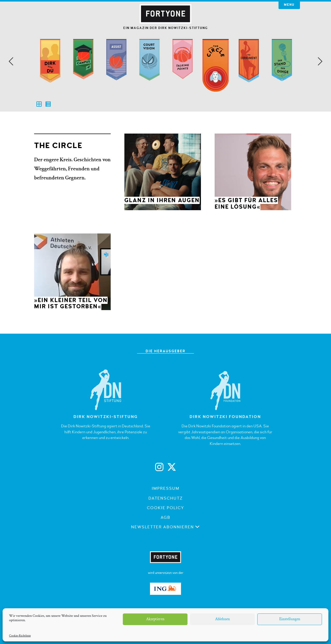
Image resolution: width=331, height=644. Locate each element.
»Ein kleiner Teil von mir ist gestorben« (71, 303)
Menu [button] (289, 5)
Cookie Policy (165, 508)
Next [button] (320, 61)
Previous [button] (11, 61)
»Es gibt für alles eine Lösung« (246, 203)
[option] (50, 70)
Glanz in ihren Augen (162, 200)
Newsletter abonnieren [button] (165, 527)
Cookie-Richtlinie (20, 636)
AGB (165, 517)
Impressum (166, 488)
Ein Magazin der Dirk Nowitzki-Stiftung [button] (166, 28)
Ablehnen (223, 619)
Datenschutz (166, 498)
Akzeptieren (155, 619)
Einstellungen (290, 619)
